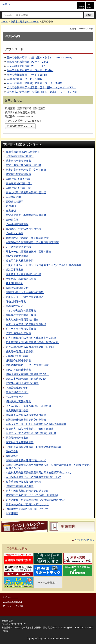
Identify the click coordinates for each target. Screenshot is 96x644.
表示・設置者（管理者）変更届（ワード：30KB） (35, 83)
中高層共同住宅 (15, 397)
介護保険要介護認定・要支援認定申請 (27, 238)
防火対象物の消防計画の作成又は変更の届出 (31, 338)
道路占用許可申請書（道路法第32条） (27, 374)
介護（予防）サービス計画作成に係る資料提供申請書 (36, 424)
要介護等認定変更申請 (18, 247)
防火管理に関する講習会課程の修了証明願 (30, 347)
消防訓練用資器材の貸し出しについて (27, 509)
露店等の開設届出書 (17, 438)
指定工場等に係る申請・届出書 (23, 165)
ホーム (4, 22)
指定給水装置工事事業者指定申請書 (26, 215)
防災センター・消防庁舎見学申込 (25, 297)
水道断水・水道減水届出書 (21, 279)
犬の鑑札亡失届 (15, 233)
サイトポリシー (10, 597)
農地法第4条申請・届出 (19, 183)
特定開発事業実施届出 (18, 161)
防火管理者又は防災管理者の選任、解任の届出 (32, 342)
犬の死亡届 (12, 220)
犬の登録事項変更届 (17, 224)
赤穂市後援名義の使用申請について (26, 460)
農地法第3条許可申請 (18, 179)
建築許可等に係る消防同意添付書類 (26, 415)
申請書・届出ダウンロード (25, 22)
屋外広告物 (12, 451)
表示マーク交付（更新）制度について (27, 504)
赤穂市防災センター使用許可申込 (25, 292)
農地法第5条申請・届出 (19, 188)
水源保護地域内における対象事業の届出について (34, 477)
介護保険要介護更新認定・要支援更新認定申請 (32, 242)
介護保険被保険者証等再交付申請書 (26, 420)
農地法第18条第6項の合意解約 (23, 152)
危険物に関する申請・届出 (21, 315)
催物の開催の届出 (16, 302)
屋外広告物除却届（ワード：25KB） (28, 75)
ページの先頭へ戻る (84, 540)
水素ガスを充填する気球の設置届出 (26, 324)
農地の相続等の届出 (17, 392)
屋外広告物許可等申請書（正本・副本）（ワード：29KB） (40, 58)
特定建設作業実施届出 (18, 174)
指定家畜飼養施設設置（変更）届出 (26, 170)
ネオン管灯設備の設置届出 (21, 311)
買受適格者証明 (15, 202)
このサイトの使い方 (12, 602)
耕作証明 (11, 206)
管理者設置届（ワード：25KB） (25, 79)
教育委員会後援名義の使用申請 (23, 482)
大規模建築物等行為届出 (20, 156)
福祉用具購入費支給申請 (20, 261)
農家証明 (11, 211)
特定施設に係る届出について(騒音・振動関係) (32, 495)
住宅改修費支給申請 (17, 256)
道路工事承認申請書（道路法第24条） (27, 379)
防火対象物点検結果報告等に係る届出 (27, 491)
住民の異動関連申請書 (18, 370)
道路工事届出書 (15, 270)
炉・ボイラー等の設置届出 (21, 329)
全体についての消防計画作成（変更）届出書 (31, 433)
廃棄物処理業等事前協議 (20, 442)
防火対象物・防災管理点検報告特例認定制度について (36, 500)
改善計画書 (12, 513)
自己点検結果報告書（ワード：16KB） (29, 62)
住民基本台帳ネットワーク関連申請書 (27, 365)
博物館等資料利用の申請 (20, 486)
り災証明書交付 (15, 283)
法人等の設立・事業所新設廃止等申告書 (28, 406)
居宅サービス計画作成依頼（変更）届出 (28, 252)
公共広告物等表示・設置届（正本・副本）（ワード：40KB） (41, 87)
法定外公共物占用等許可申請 (22, 383)
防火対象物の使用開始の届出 (22, 320)
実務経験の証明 (15, 306)
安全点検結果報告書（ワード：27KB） (29, 66)
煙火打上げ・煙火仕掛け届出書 (23, 274)
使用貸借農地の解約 (17, 388)
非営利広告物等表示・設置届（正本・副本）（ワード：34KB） (43, 92)
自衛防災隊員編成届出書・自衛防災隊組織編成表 (34, 447)
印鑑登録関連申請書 (17, 356)
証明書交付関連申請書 (18, 361)
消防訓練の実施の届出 (18, 401)
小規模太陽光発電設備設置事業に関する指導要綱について (39, 472)
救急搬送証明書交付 (17, 288)
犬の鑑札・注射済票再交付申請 (23, 229)
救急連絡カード (15, 456)
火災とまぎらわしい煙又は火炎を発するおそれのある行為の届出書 (44, 265)
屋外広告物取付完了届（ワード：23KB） (30, 70)
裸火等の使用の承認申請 (20, 351)
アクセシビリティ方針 (14, 606)
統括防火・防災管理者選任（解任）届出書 (30, 429)
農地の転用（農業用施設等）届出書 (26, 192)
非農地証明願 (13, 197)
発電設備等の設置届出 (18, 333)
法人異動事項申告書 (17, 410)
